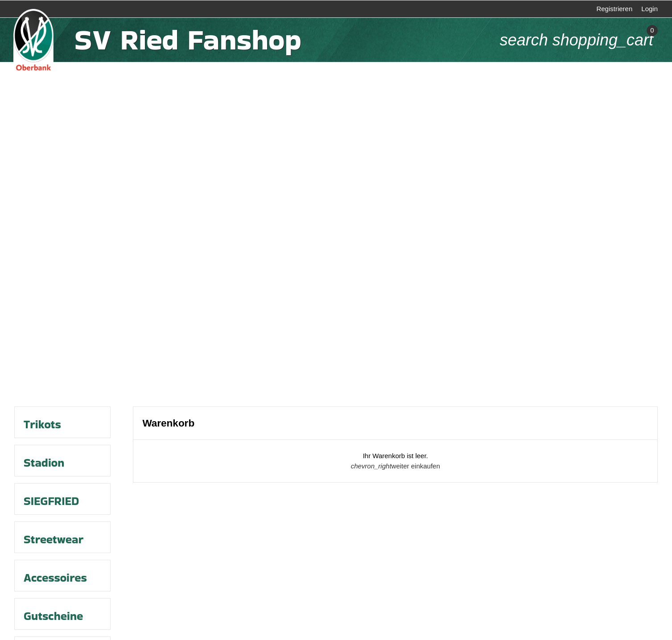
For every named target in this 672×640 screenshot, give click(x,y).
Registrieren (614, 9)
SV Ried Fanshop (188, 40)
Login (649, 9)
